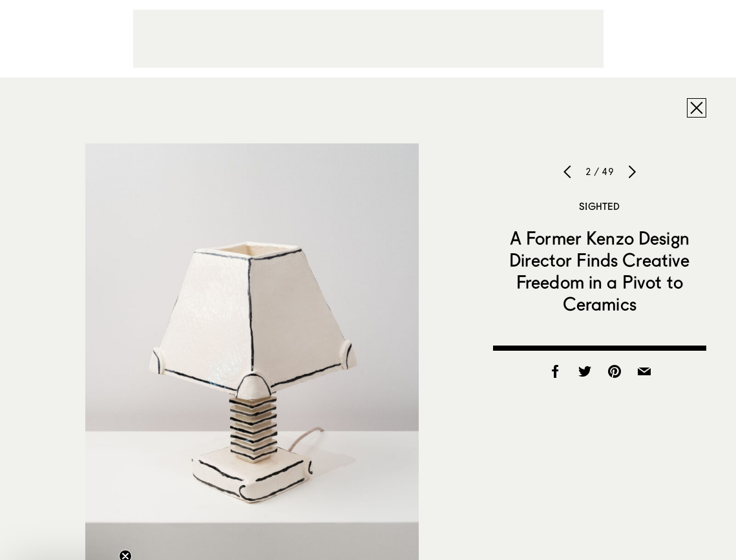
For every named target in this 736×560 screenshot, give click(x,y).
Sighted (599, 206)
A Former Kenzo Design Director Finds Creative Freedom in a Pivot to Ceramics (599, 271)
